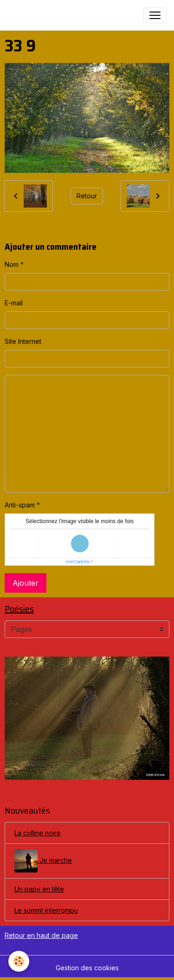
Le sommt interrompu (46, 910)
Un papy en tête (39, 889)
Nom (12, 264)
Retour (87, 196)
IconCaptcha (78, 562)
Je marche (43, 861)
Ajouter (26, 583)
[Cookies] (19, 961)
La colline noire (38, 833)
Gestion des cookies (87, 968)
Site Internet (23, 341)
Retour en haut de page (41, 935)
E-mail (14, 303)
